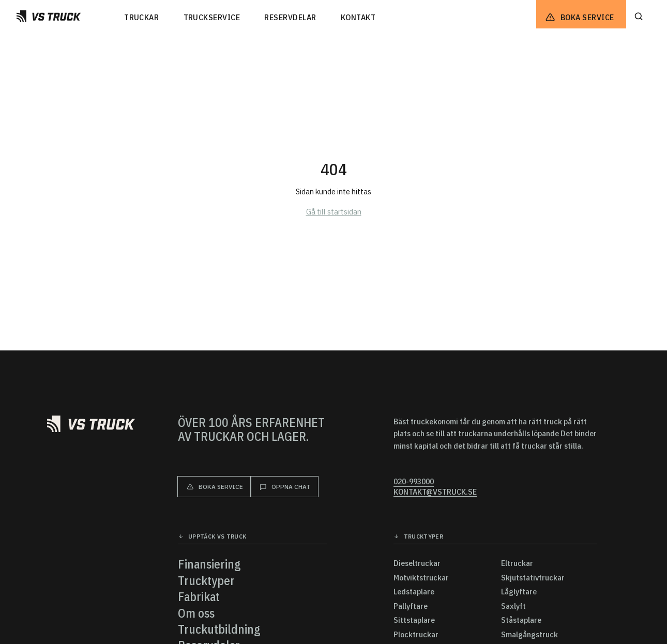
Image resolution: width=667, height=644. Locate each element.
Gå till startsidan (334, 211)
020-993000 (414, 481)
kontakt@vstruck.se (435, 492)
